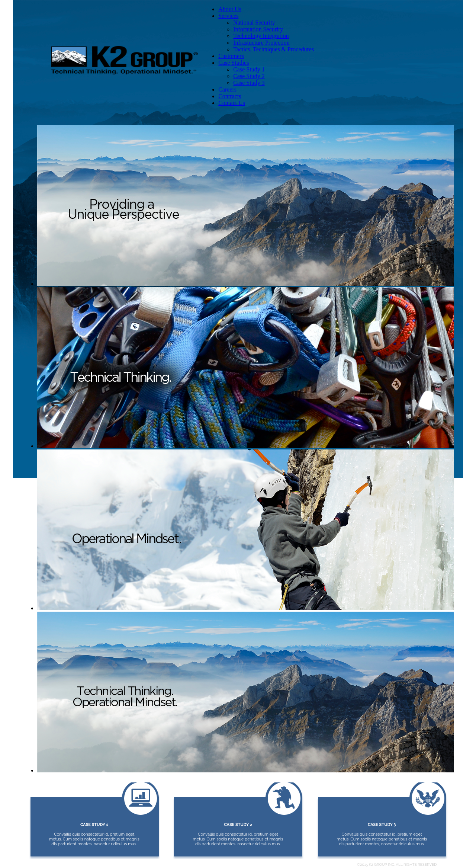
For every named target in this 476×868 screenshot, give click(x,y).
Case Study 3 (249, 83)
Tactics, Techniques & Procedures (274, 49)
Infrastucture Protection (261, 43)
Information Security (258, 29)
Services (228, 16)
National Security (254, 23)
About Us (230, 9)
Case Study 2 (249, 76)
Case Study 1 (249, 69)
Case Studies (234, 63)
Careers (227, 89)
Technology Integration (261, 36)
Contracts (230, 96)
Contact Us (232, 103)
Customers (231, 56)
